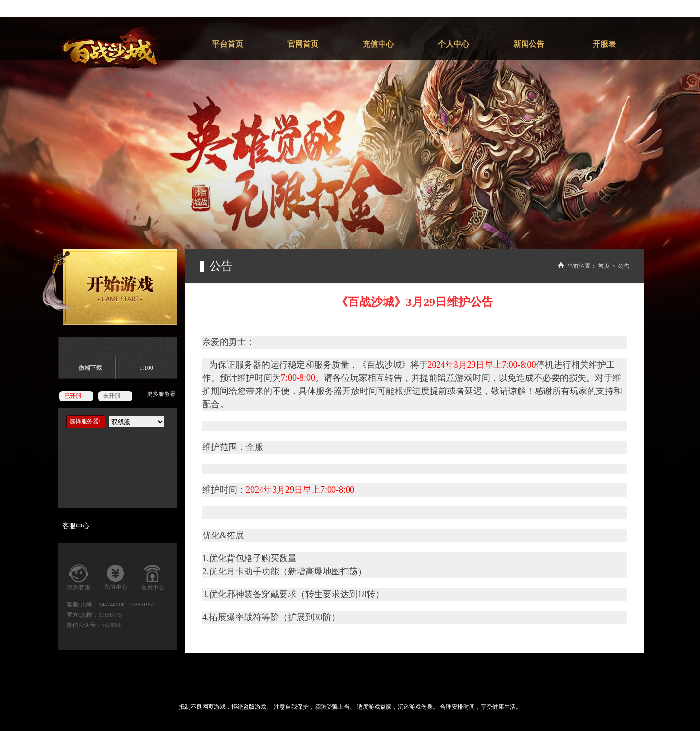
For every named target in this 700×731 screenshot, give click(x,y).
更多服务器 (161, 394)
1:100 (146, 368)
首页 (604, 266)
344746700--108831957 (126, 605)
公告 (624, 266)
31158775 (110, 615)
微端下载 (90, 368)
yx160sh (112, 625)
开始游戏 (110, 287)
